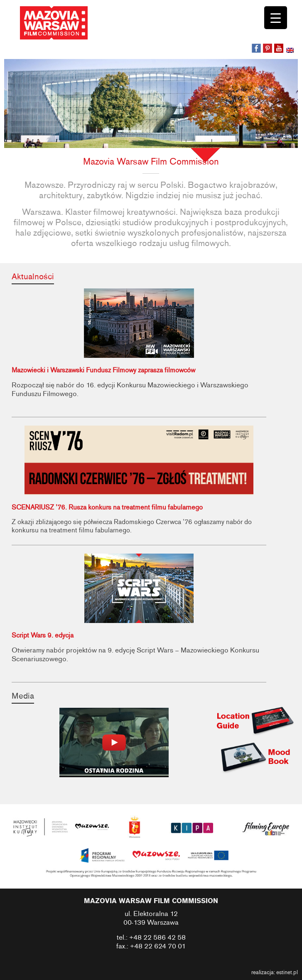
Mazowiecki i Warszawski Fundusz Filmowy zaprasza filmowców (103, 370)
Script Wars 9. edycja (43, 635)
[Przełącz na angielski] (291, 51)
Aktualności (33, 277)
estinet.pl (287, 973)
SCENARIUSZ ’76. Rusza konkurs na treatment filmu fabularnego (107, 507)
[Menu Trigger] (276, 18)
